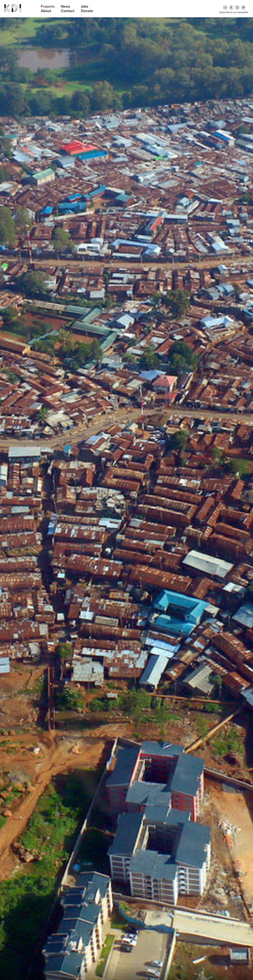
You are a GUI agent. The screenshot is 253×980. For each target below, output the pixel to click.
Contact (68, 11)
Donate (87, 11)
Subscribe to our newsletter (234, 12)
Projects (48, 6)
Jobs (85, 6)
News (65, 6)
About (46, 11)
